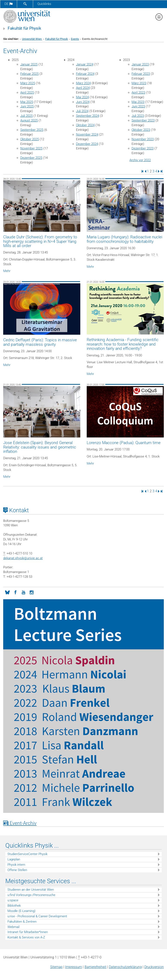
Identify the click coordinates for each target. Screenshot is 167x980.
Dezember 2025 (31, 158)
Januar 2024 (85, 64)
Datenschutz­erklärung (125, 967)
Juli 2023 (138, 116)
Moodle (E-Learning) (21, 911)
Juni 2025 (27, 106)
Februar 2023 (141, 74)
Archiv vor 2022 (140, 160)
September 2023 (143, 120)
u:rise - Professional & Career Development (37, 916)
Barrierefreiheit (95, 967)
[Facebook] (15, 592)
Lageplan (14, 859)
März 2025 (28, 83)
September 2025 (32, 130)
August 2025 (29, 120)
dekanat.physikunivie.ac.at (23, 558)
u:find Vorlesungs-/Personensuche (31, 895)
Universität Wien (32, 39)
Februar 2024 (85, 74)
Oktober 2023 (141, 130)
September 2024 (88, 116)
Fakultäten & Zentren (22, 922)
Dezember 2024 (87, 144)
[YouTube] (23, 592)
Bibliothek (14, 906)
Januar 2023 (140, 64)
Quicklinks (44, 4)
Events (75, 39)
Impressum (74, 967)
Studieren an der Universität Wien (31, 890)
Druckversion (154, 967)
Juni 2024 (83, 102)
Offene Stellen (17, 870)
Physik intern (16, 865)
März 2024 (83, 83)
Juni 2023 (138, 106)
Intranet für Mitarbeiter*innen (28, 932)
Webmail (13, 927)
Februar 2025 (29, 74)
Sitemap (56, 967)
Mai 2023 (138, 102)
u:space (13, 900)
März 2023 (139, 83)
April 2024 (83, 88)
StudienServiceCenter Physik (27, 854)
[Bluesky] (7, 592)
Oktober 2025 (30, 139)
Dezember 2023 (143, 148)
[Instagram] (32, 592)
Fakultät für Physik (24, 28)
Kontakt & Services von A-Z (26, 937)
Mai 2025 (27, 102)
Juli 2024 (82, 111)
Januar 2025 (29, 64)
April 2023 (138, 93)
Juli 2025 (26, 116)
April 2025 (27, 93)
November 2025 (31, 148)
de (9, 4)
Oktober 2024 (85, 125)
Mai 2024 (82, 97)
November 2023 (143, 139)
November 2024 (87, 135)
